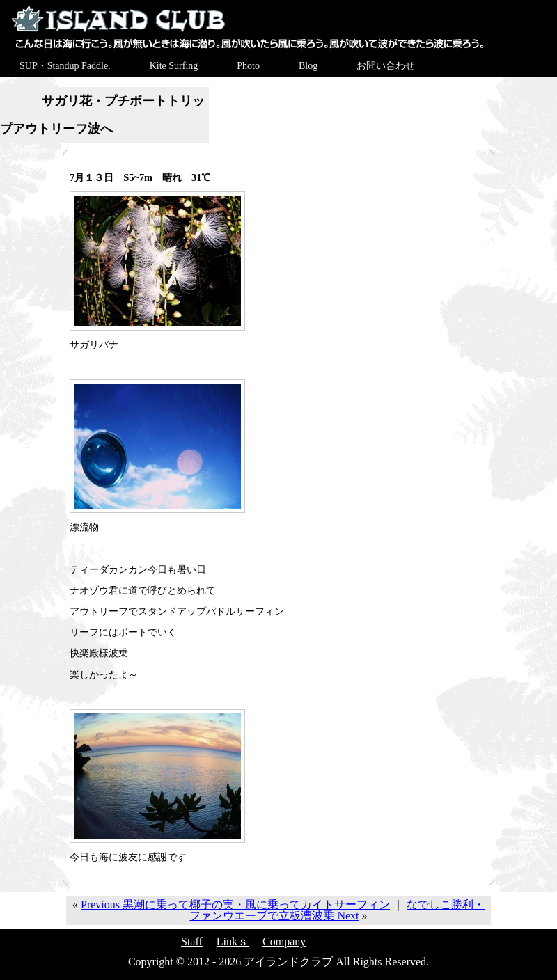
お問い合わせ (386, 66)
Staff (192, 941)
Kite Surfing (174, 66)
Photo (248, 66)
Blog (308, 66)
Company (284, 941)
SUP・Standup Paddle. (65, 66)
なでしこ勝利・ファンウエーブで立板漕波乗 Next (337, 910)
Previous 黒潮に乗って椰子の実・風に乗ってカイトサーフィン (235, 904)
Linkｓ (233, 941)
